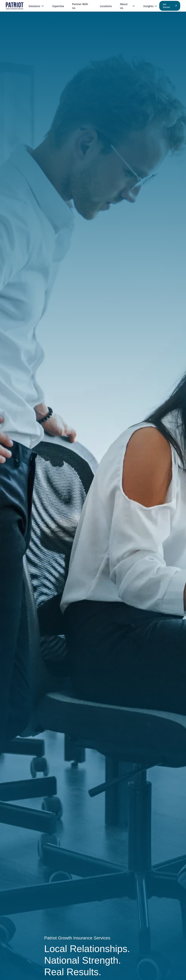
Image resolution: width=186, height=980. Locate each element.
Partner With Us (80, 6)
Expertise (58, 6)
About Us (128, 6)
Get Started (170, 6)
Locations (106, 6)
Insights (150, 6)
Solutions (36, 6)
